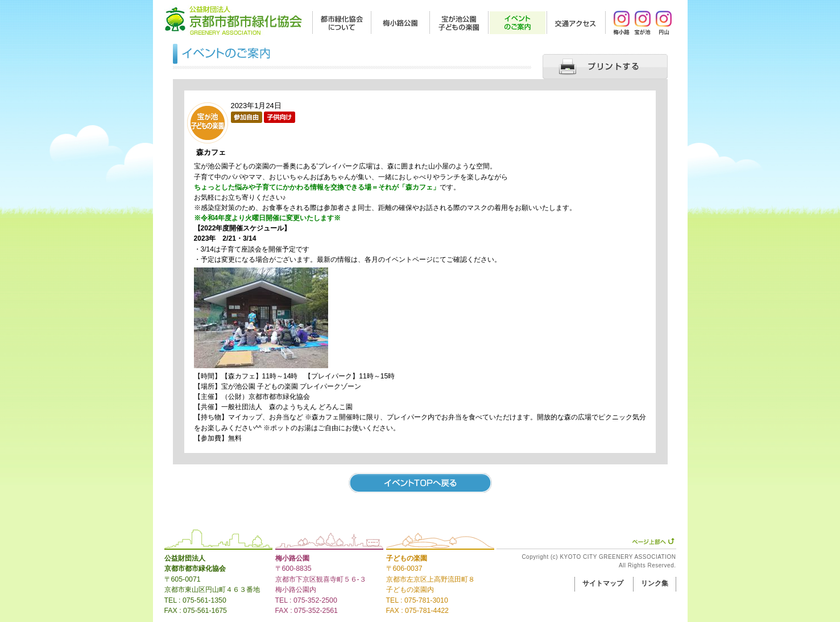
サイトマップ (603, 583)
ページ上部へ (653, 541)
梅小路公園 (292, 558)
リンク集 (655, 583)
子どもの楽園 (407, 558)
